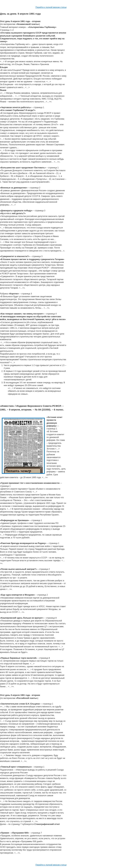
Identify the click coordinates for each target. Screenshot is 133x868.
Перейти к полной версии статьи (51, 7)
